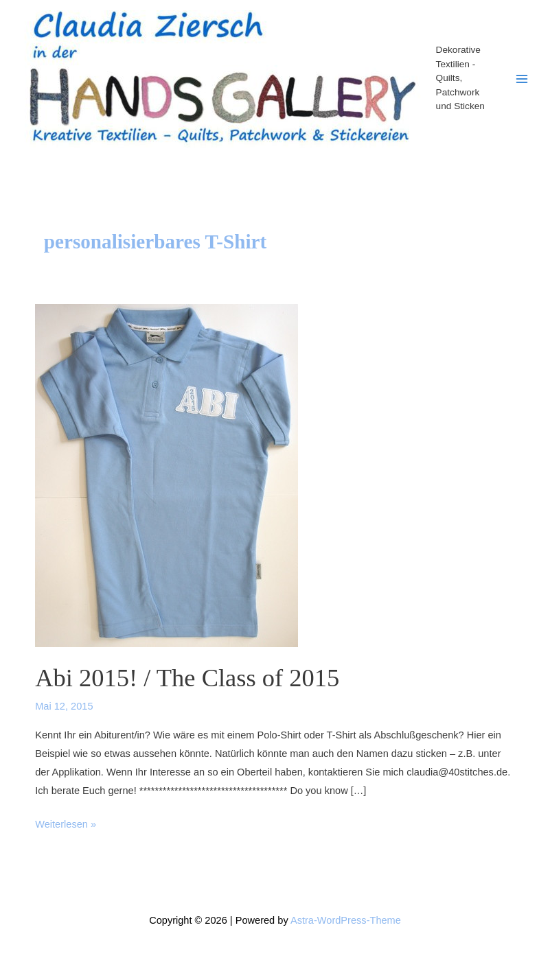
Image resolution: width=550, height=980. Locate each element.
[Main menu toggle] (522, 79)
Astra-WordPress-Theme (346, 920)
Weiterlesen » (66, 825)
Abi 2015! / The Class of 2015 (187, 678)
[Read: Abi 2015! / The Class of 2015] (167, 475)
